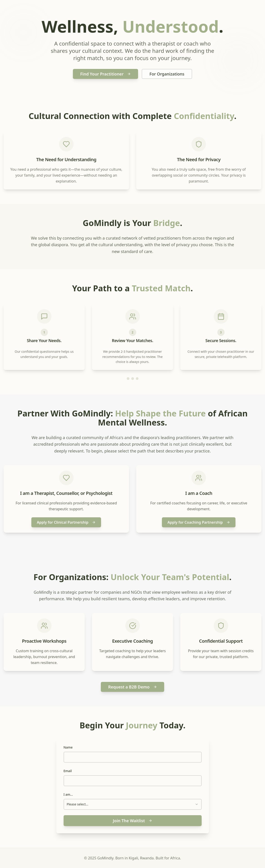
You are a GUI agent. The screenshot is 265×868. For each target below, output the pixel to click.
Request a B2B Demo (132, 687)
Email (68, 771)
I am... (68, 794)
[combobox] (133, 804)
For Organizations (167, 74)
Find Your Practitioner (105, 74)
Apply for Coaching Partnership (199, 522)
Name (68, 747)
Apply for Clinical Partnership (66, 522)
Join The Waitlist (132, 821)
